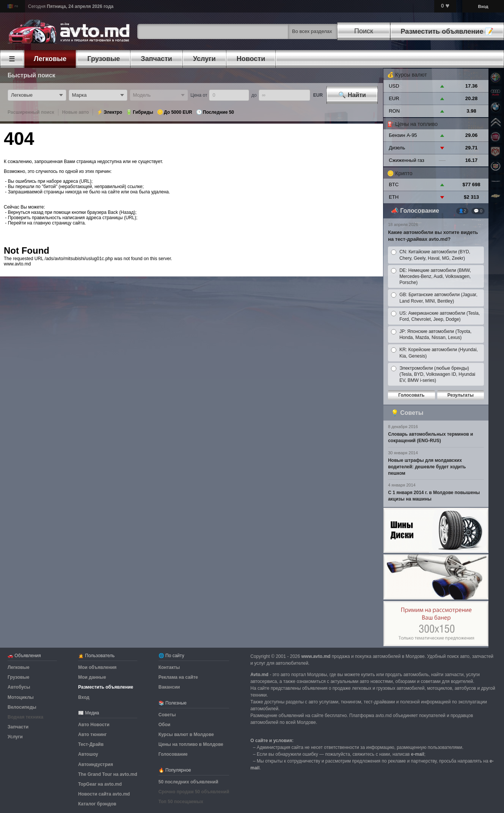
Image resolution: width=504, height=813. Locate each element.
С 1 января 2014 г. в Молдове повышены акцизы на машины (434, 496)
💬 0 (478, 211)
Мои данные (92, 677)
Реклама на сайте (178, 677)
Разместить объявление (106, 687)
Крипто (404, 173)
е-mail (418, 754)
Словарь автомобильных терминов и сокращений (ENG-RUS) (430, 437)
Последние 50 (218, 112)
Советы (412, 413)
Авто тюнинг (92, 735)
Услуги (15, 737)
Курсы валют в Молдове (186, 735)
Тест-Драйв (91, 744)
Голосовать (411, 395)
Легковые (19, 667)
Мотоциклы (21, 697)
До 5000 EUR (178, 112)
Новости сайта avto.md (104, 794)
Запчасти (18, 727)
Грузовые (18, 677)
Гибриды (143, 112)
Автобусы (19, 687)
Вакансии (169, 687)
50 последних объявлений (188, 782)
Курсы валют (411, 75)
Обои (164, 725)
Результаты (461, 395)
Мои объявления (97, 667)
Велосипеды (22, 707)
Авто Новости (94, 725)
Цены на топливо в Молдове (191, 744)
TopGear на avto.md (100, 784)
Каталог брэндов (97, 804)
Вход (483, 6)
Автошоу (88, 754)
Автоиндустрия (96, 764)
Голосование (420, 211)
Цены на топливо (416, 124)
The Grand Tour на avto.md (108, 774)
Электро (113, 112)
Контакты (169, 667)
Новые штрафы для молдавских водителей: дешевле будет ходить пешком (427, 467)
